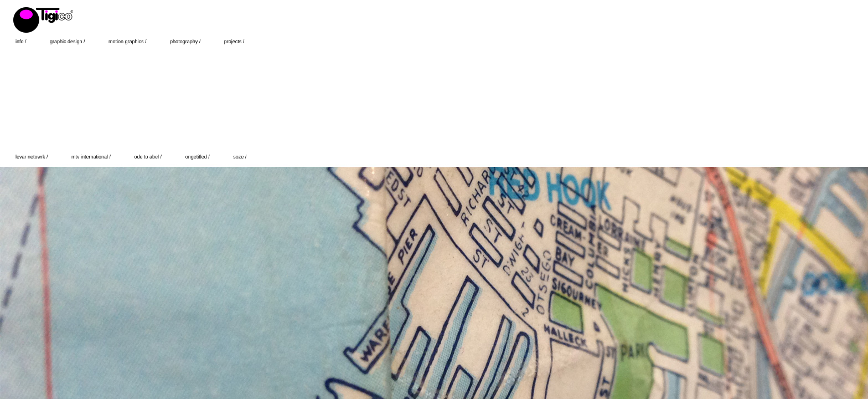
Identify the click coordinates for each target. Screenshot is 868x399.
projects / (234, 42)
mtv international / (92, 157)
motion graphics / (128, 42)
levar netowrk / (32, 157)
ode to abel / (149, 157)
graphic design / (68, 42)
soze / (240, 157)
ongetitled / (198, 157)
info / (22, 42)
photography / (186, 42)
